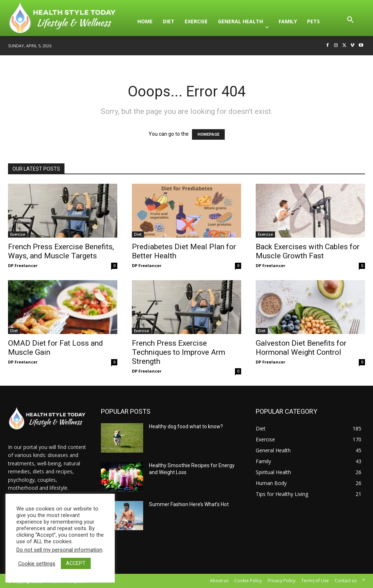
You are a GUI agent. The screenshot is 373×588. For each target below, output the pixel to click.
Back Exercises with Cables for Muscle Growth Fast (308, 251)
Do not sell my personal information (59, 550)
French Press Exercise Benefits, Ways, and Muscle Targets (61, 251)
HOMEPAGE (208, 134)
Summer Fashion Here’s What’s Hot (189, 504)
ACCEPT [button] (76, 563)
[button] (350, 21)
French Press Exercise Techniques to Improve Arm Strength (178, 352)
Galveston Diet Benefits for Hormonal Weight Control (301, 348)
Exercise (18, 234)
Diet (138, 234)
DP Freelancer (23, 265)
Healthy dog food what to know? (186, 426)
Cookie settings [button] (37, 564)
